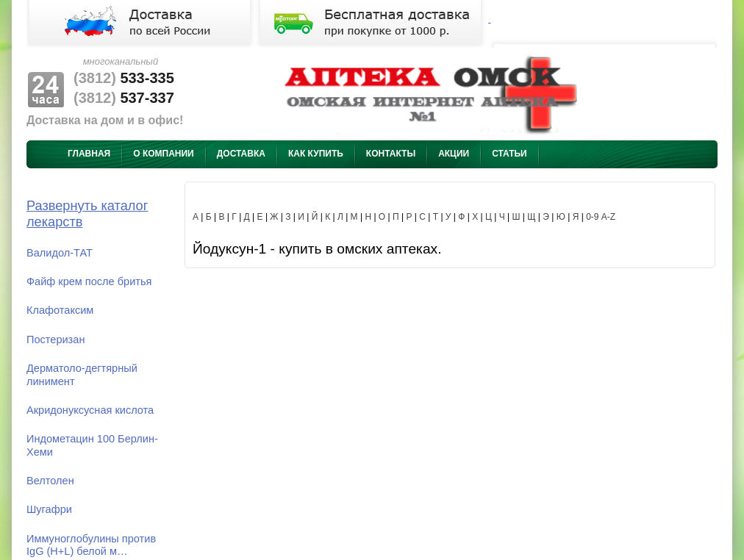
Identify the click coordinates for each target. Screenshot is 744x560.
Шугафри (49, 509)
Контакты (391, 154)
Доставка (241, 154)
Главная (89, 154)
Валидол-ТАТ (60, 253)
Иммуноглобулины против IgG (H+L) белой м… (91, 545)
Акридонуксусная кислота (90, 410)
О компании (164, 154)
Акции (454, 154)
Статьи (509, 154)
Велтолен (50, 481)
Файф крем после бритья (89, 281)
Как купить (316, 154)
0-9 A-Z (601, 217)
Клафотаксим (60, 310)
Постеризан (56, 340)
